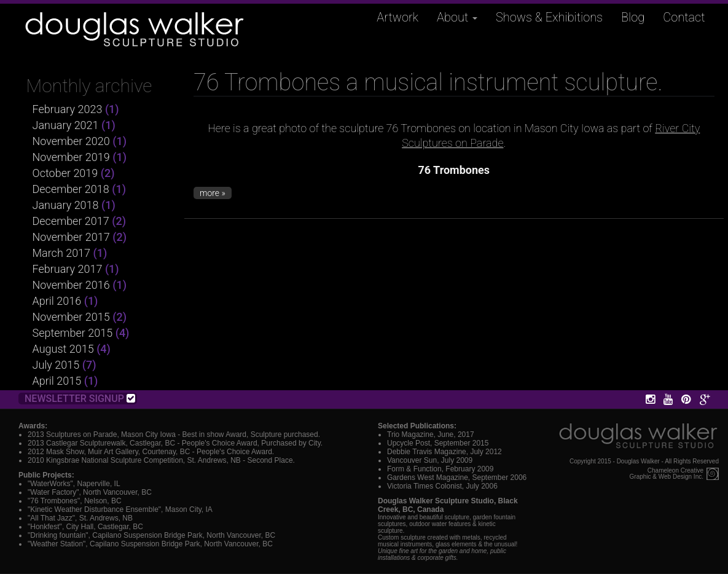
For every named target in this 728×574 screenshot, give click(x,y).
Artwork (397, 17)
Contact (684, 17)
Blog (633, 17)
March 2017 (62, 253)
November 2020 (71, 141)
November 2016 (71, 285)
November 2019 (71, 157)
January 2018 (66, 205)
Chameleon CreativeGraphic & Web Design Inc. (667, 474)
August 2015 (63, 349)
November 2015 (71, 317)
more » (213, 193)
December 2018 (71, 189)
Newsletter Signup (80, 399)
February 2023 (68, 109)
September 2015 (73, 333)
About (457, 17)
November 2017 (71, 237)
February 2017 (68, 269)
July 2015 (56, 365)
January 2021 (66, 125)
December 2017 (71, 221)
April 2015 (57, 381)
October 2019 (65, 173)
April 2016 (57, 301)
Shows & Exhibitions (549, 17)
